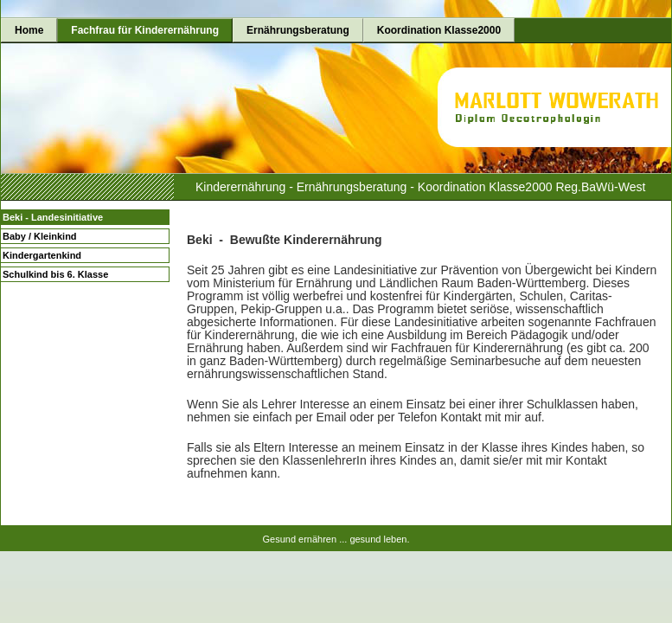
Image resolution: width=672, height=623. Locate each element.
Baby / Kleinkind (40, 236)
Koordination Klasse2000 (439, 30)
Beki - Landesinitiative (53, 217)
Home (29, 30)
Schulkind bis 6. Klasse (55, 274)
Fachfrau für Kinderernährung (145, 30)
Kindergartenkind (42, 255)
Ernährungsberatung (298, 30)
